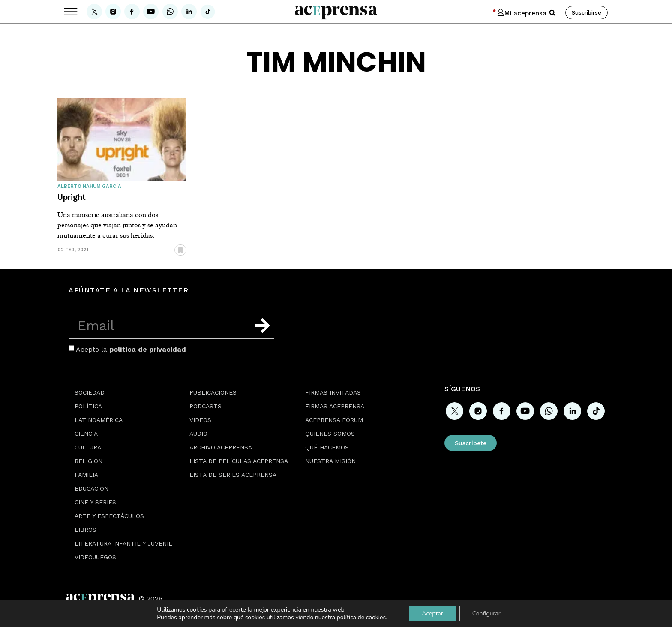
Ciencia (86, 434)
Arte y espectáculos (109, 516)
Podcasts (205, 406)
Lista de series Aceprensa (233, 475)
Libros (85, 530)
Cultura (88, 447)
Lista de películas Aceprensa (239, 461)
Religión (88, 461)
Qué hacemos (327, 447)
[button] (552, 13)
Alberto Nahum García (89, 186)
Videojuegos (95, 557)
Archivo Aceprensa (221, 447)
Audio (198, 434)
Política (88, 406)
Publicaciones (213, 392)
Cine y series (95, 502)
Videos (200, 420)
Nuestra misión (330, 461)
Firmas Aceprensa (335, 406)
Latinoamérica (99, 420)
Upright (72, 197)
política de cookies (361, 617)
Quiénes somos (330, 434)
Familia (86, 475)
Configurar (486, 613)
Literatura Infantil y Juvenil (123, 543)
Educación (91, 488)
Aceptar (432, 613)
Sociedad (90, 392)
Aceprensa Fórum (334, 420)
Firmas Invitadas (333, 392)
